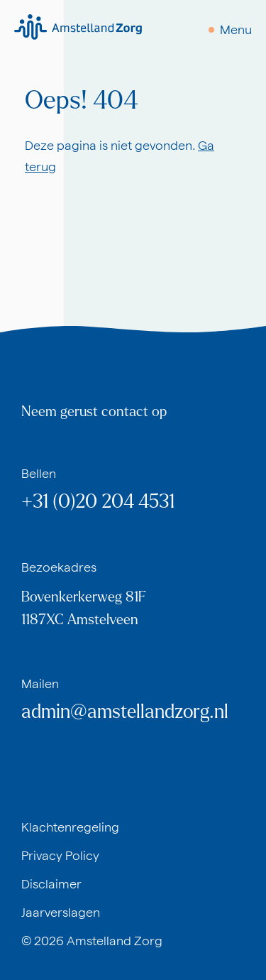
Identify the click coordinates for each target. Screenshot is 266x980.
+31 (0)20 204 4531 (98, 502)
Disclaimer (51, 884)
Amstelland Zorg (115, 941)
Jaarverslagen (61, 912)
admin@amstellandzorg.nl (125, 712)
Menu (236, 29)
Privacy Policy (60, 855)
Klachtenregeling (70, 827)
